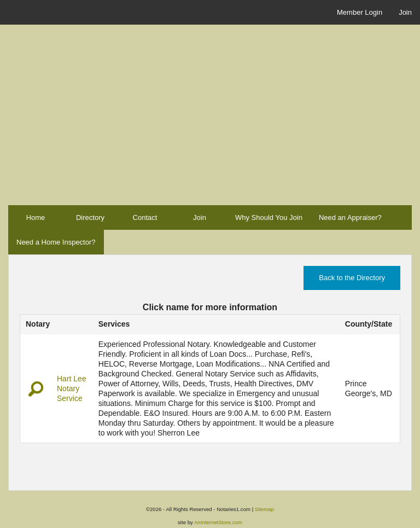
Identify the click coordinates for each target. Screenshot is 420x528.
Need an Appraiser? (350, 217)
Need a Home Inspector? (56, 242)
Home (36, 217)
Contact (145, 217)
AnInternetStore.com (218, 522)
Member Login (360, 12)
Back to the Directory (352, 278)
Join (405, 12)
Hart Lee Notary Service (72, 388)
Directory (90, 217)
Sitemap (264, 509)
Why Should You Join (269, 217)
